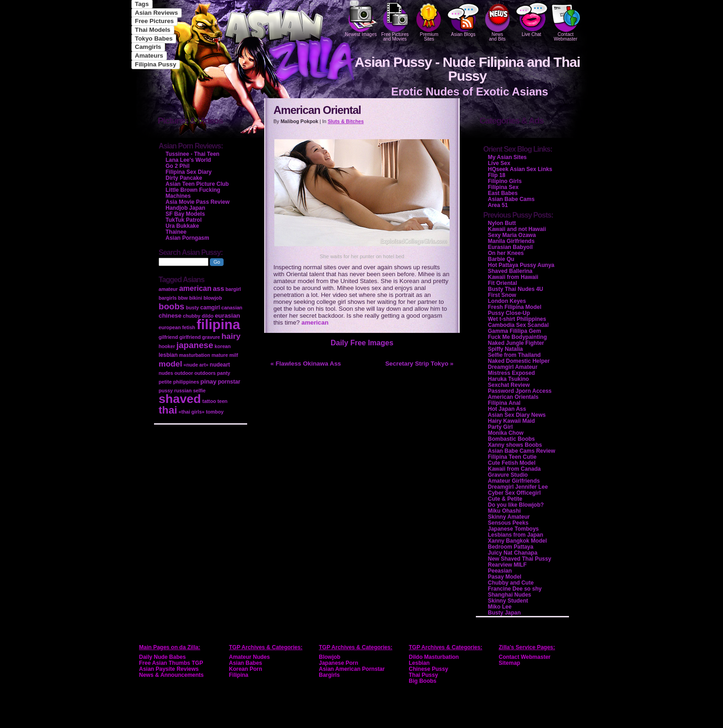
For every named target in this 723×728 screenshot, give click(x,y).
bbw (183, 298)
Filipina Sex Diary (189, 172)
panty (224, 373)
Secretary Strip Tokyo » (419, 364)
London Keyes (507, 301)
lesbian (168, 355)
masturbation (195, 355)
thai (168, 410)
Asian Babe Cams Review (522, 451)
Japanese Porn (339, 663)
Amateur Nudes (250, 657)
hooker (167, 346)
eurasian (228, 316)
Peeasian (500, 571)
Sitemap (510, 663)
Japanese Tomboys (513, 529)
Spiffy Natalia (505, 349)
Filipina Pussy (156, 64)
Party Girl (500, 427)
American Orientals (513, 397)
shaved (180, 399)
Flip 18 (497, 175)
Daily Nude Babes (163, 657)
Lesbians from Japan (516, 535)
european (170, 327)
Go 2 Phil (178, 166)
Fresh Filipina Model (515, 307)
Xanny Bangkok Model (517, 541)
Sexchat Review (509, 385)
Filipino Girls (505, 181)
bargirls (168, 298)
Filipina (239, 675)
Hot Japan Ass (507, 409)
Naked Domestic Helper (519, 361)
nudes (166, 373)
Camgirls (148, 47)
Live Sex (499, 163)
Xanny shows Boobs (515, 445)
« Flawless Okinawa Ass (306, 364)
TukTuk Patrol (184, 220)
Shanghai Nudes (510, 595)
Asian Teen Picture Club (197, 184)
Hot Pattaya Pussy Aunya (521, 265)
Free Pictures (154, 21)
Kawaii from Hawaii (513, 277)
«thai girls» (191, 412)
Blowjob (330, 657)
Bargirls (329, 675)
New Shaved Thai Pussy (519, 559)
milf (234, 355)
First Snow (502, 295)
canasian (232, 308)
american (315, 323)
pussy (166, 391)
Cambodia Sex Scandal (518, 325)
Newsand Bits (498, 21)
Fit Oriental (502, 283)
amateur (168, 289)
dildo (207, 316)
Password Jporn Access (520, 391)
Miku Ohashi (504, 511)
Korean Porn (246, 669)
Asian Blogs (463, 18)
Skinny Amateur (509, 517)
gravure (211, 337)
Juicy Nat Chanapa (513, 553)
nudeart (220, 365)
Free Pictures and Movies (395, 21)
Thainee (176, 232)
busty (192, 308)
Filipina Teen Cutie (512, 457)
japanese (195, 345)
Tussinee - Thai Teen (193, 154)
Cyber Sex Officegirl (514, 493)
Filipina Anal (504, 403)
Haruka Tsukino (508, 379)
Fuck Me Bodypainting (517, 337)
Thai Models (153, 30)
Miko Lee (500, 607)
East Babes (503, 193)
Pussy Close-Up (509, 313)
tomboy (214, 412)
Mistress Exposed (511, 373)
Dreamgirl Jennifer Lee (518, 487)
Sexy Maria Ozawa (512, 235)
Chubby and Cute (511, 583)
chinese (170, 316)
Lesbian (419, 663)
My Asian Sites (507, 157)
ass (219, 289)
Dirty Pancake (184, 178)
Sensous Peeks (508, 523)
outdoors (205, 373)
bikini (196, 298)
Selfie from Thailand (514, 355)
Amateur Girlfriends (514, 481)
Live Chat (532, 18)
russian (183, 391)
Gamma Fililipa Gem (514, 331)
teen (222, 401)
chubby (192, 316)
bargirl (233, 289)
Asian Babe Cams (511, 199)
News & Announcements (172, 675)
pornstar (229, 382)
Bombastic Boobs (511, 439)
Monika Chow (506, 433)
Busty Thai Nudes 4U (516, 289)
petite (165, 382)
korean (222, 346)
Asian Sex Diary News (517, 415)
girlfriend (190, 337)
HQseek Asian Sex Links (520, 169)
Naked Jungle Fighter (516, 343)
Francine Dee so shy (515, 589)
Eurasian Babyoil (510, 247)
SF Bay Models (185, 214)
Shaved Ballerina (510, 271)
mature (220, 355)
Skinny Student (508, 601)
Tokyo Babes (154, 38)
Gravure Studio (508, 475)
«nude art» (196, 365)
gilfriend (168, 337)
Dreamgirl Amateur (513, 367)
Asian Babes (246, 663)
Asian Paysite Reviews (169, 669)
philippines (186, 382)
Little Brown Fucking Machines (193, 193)
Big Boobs (423, 681)
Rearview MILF (507, 565)
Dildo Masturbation (434, 657)
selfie (199, 391)
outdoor (184, 373)
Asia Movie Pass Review (198, 202)
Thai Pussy (424, 675)
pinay (209, 382)
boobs (172, 306)
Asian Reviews (157, 13)
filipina (218, 324)
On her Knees (506, 253)
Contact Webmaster (566, 21)
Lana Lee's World (188, 160)
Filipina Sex (503, 187)
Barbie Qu (501, 259)
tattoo (209, 401)
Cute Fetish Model (512, 463)
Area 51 (498, 205)
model (170, 364)
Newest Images (361, 18)
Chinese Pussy (429, 669)
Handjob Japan (185, 208)
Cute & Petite (505, 499)
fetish (189, 327)
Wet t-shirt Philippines (517, 319)
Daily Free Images (362, 343)
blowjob (213, 298)
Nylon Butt (502, 223)
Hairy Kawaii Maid (511, 421)
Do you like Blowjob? (516, 505)
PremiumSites (429, 21)
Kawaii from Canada (514, 469)
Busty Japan (504, 613)
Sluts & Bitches (346, 121)
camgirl (210, 308)
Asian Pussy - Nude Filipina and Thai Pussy (467, 69)
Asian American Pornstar (352, 669)
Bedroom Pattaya (511, 547)
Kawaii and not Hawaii (517, 229)
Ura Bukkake (182, 226)
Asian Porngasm (187, 238)
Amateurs (149, 56)
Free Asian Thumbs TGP (171, 663)
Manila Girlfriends (511, 241)
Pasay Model (505, 577)
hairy (231, 336)
